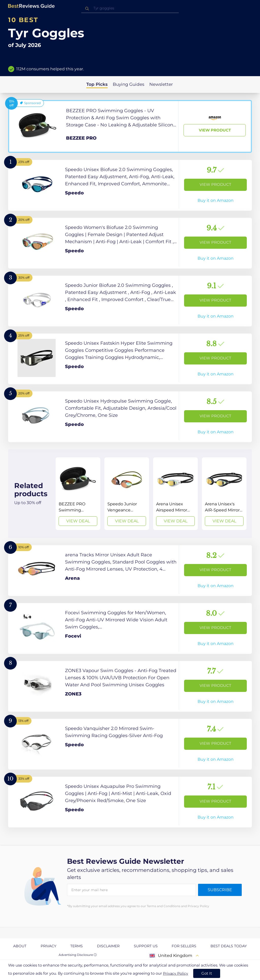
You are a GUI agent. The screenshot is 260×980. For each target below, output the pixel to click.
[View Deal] (78, 494)
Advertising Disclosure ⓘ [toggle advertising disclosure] (78, 955)
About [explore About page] (20, 946)
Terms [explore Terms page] (77, 946)
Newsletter (161, 84)
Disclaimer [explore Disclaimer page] (108, 946)
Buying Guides (128, 84)
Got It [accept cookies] (207, 973)
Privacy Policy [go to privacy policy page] (176, 973)
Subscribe (220, 890)
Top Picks (97, 84)
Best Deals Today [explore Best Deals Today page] (229, 946)
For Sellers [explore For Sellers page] (184, 946)
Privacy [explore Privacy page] (48, 946)
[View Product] (130, 126)
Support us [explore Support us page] (146, 946)
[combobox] (130, 8)
